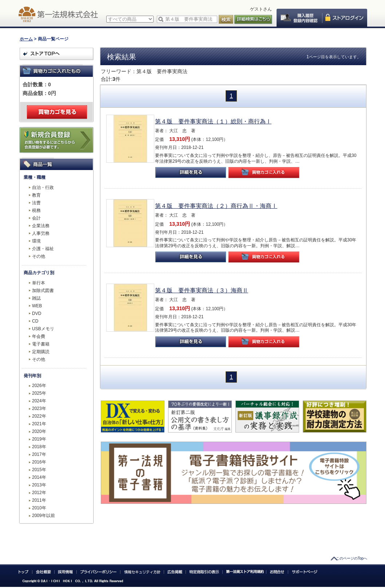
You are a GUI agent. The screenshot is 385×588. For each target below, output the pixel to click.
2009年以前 (43, 516)
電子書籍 (41, 344)
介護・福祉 (43, 249)
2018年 (39, 447)
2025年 (39, 393)
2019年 (39, 439)
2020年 (39, 431)
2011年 (39, 500)
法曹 (36, 203)
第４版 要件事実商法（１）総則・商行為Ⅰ (213, 121)
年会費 (39, 336)
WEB (37, 306)
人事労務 (41, 233)
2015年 (39, 470)
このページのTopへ (352, 558)
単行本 (39, 283)
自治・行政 (43, 188)
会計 (36, 218)
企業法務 (41, 226)
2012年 (39, 493)
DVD (37, 313)
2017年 (39, 454)
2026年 (39, 386)
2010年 (39, 508)
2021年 (39, 424)
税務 (36, 210)
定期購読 (41, 352)
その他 (39, 256)
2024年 (39, 401)
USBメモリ (43, 329)
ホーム (26, 39)
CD (35, 321)
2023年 (39, 409)
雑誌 (36, 298)
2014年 (39, 477)
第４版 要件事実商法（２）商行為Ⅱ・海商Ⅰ (216, 206)
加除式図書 (43, 291)
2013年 (39, 485)
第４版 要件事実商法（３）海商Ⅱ (202, 290)
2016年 (39, 462)
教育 (36, 195)
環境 (36, 241)
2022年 (39, 416)
